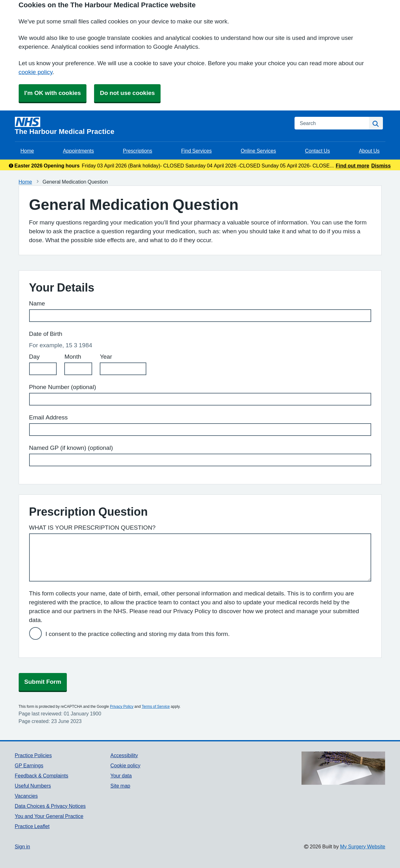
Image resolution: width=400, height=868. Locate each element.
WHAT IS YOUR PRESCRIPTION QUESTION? (92, 528)
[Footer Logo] (343, 768)
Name (37, 303)
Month (73, 357)
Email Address (48, 417)
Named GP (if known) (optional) (71, 448)
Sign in (22, 846)
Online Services (258, 151)
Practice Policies (33, 755)
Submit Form (43, 682)
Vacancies (26, 796)
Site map (120, 786)
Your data (121, 776)
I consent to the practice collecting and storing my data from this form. (138, 634)
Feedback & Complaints (42, 776)
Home (27, 151)
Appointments (79, 151)
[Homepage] (151, 126)
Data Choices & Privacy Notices (50, 806)
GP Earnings (29, 765)
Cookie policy (125, 765)
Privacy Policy (122, 707)
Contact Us (317, 151)
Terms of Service (156, 707)
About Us (369, 151)
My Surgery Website (363, 846)
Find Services (196, 151)
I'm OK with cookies (53, 93)
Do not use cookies (127, 93)
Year (106, 357)
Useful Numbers (33, 786)
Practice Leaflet (32, 826)
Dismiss (381, 166)
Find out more (352, 166)
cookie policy (36, 72)
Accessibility (124, 755)
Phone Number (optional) (63, 387)
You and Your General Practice (49, 816)
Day (35, 357)
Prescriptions (137, 151)
